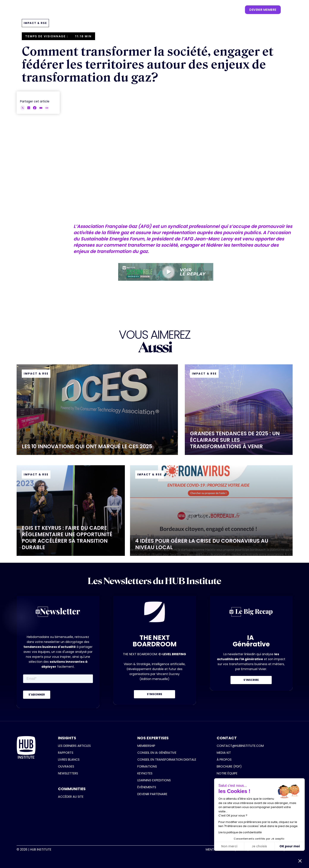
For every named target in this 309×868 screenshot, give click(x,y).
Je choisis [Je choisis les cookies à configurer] (259, 846)
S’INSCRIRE (154, 694)
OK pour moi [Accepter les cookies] (290, 846)
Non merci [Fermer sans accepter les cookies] (229, 846)
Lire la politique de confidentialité (240, 832)
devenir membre (263, 10)
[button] (88, 10)
